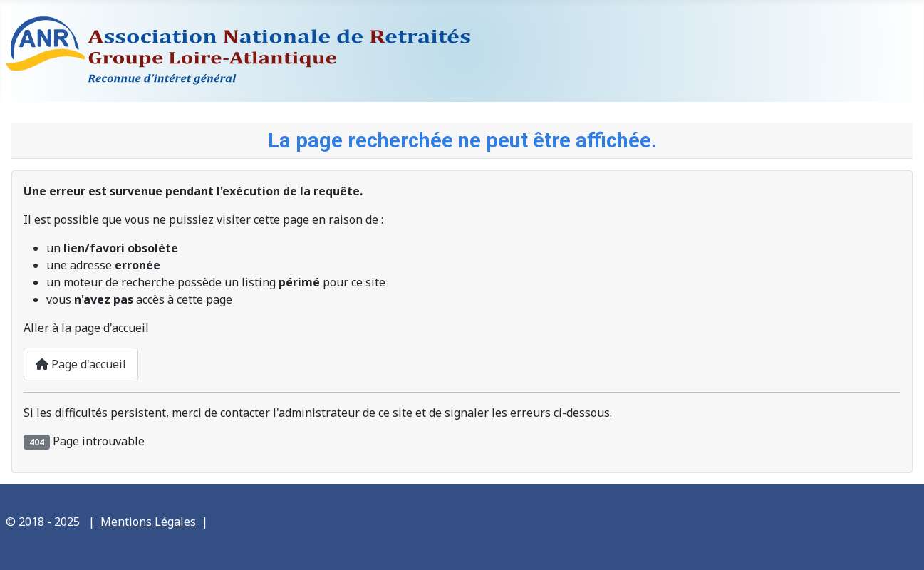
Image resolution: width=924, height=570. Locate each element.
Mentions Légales (148, 522)
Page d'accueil (81, 364)
